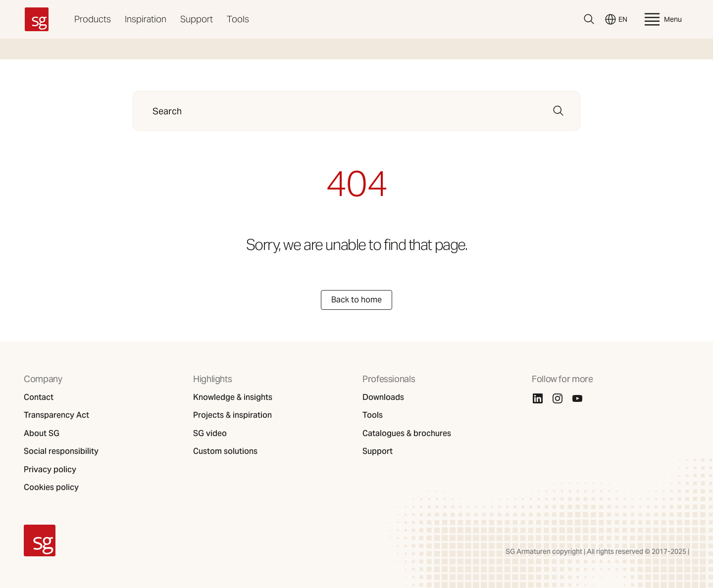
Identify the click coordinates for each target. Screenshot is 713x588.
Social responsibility (61, 451)
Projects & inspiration (232, 415)
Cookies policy (51, 488)
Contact (39, 397)
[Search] (589, 19)
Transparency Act (56, 415)
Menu (662, 19)
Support (197, 19)
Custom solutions (225, 451)
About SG (42, 434)
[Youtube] (577, 398)
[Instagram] (558, 398)
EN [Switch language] (616, 19)
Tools (238, 19)
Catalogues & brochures (407, 434)
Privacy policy (50, 470)
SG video (210, 434)
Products (93, 19)
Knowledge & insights (233, 397)
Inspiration (146, 19)
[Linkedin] (538, 398)
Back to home (356, 300)
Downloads (383, 397)
